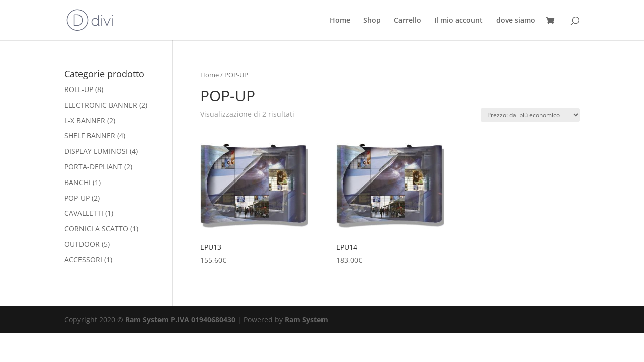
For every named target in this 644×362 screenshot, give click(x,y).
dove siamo (516, 21)
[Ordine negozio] (530, 115)
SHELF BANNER (90, 135)
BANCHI (77, 182)
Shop (372, 21)
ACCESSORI (83, 260)
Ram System (306, 320)
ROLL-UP (79, 89)
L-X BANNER (85, 120)
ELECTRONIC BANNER (101, 105)
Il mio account (459, 21)
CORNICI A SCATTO (96, 229)
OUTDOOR (82, 244)
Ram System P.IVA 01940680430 (180, 320)
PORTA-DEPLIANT (93, 167)
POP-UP (77, 198)
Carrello (408, 21)
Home (340, 21)
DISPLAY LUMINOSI (96, 151)
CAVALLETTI (84, 213)
